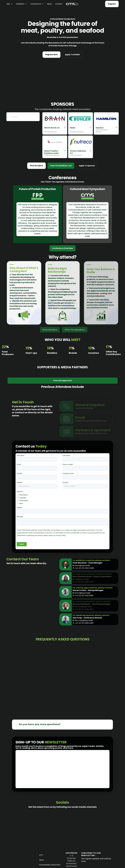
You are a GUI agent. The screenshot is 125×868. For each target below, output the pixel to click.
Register (112, 4)
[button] (9, 4)
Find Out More (36, 166)
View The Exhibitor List (61, 166)
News (49, 4)
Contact (59, 4)
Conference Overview (62, 248)
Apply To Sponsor (87, 166)
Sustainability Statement (50, 865)
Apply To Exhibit (72, 55)
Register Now (51, 55)
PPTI (41, 855)
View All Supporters (62, 385)
